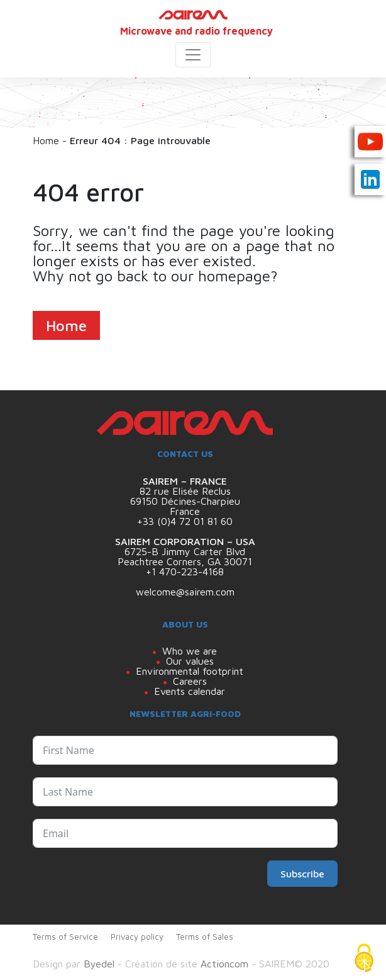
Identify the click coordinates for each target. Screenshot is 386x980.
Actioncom (224, 964)
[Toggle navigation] (193, 55)
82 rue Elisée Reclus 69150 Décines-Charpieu (185, 496)
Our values (190, 661)
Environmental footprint (190, 671)
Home (46, 140)
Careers (190, 681)
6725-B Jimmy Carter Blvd (185, 551)
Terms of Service (65, 937)
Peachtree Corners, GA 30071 (185, 561)
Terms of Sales (205, 937)
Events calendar (190, 691)
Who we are (190, 651)
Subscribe (302, 874)
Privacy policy (137, 937)
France (185, 511)
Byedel (99, 964)
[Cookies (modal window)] (364, 959)
